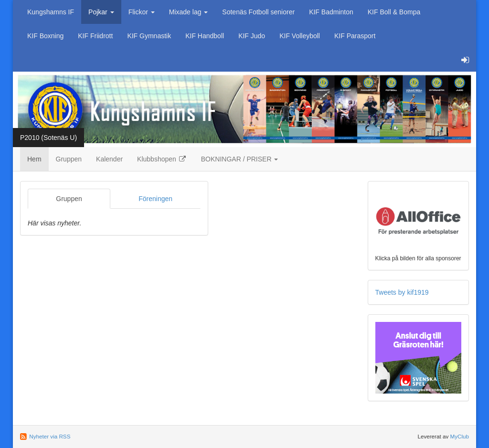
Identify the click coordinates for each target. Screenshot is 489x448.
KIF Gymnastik (149, 36)
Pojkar (101, 12)
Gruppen (69, 159)
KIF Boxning (45, 36)
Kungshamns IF (51, 12)
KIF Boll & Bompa (394, 12)
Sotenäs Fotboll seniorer (258, 12)
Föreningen (155, 199)
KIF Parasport (355, 36)
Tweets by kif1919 (402, 292)
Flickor (142, 12)
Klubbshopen (162, 159)
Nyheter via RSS (50, 436)
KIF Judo (252, 36)
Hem (34, 159)
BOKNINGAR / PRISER (240, 159)
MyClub (459, 436)
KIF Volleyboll (300, 36)
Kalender (109, 159)
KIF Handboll (205, 36)
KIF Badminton (331, 12)
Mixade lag (189, 12)
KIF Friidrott (95, 36)
